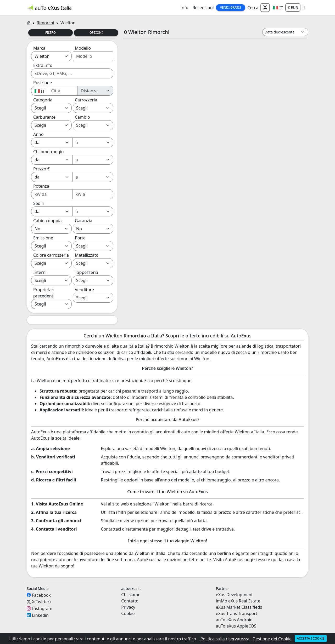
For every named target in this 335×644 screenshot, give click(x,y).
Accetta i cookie (311, 638)
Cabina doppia (47, 221)
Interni (40, 272)
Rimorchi (45, 23)
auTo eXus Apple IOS (236, 626)
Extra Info (43, 65)
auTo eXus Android (234, 620)
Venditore (84, 290)
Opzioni (96, 33)
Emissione (43, 238)
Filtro (51, 33)
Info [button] (184, 8)
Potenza (41, 186)
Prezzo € (41, 169)
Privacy (128, 607)
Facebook (41, 595)
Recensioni (203, 8)
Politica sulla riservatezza (225, 639)
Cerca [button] (253, 8)
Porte (80, 238)
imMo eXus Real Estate (238, 601)
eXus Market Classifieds (239, 607)
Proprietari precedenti (44, 293)
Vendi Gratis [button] (231, 7)
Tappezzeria (86, 272)
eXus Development (234, 595)
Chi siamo (131, 595)
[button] (278, 8)
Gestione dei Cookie (272, 639)
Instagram (42, 608)
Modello (83, 48)
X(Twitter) (41, 602)
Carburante (44, 117)
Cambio (82, 117)
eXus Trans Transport (237, 613)
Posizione (43, 83)
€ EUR (293, 7)
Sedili (38, 203)
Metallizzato (87, 255)
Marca (39, 48)
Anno (38, 134)
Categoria (43, 100)
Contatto (130, 601)
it (304, 8)
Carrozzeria (86, 100)
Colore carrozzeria (51, 255)
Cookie (128, 613)
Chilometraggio (48, 152)
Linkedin (40, 615)
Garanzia (83, 221)
